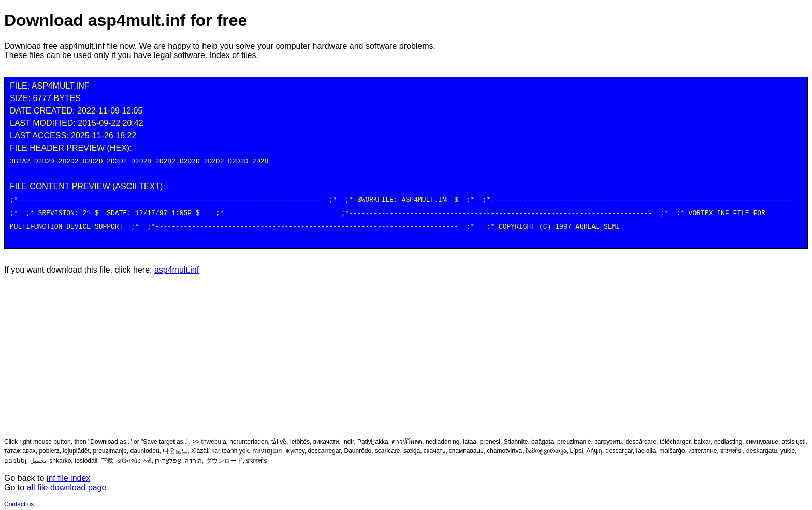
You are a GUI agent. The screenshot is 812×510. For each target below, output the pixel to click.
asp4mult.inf (177, 266)
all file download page (67, 483)
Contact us (19, 500)
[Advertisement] (406, 351)
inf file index (69, 474)
